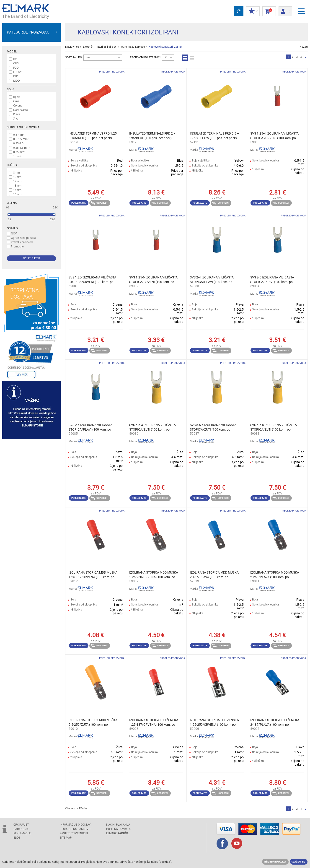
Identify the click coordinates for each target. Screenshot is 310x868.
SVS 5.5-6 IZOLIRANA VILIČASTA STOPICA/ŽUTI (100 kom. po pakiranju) (274, 427)
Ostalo (12, 228)
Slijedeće (305, 58)
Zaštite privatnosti (74, 833)
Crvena (18, 105)
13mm (17, 185)
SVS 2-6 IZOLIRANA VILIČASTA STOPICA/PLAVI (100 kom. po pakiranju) (90, 427)
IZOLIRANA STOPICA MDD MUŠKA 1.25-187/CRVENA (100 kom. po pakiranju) (93, 575)
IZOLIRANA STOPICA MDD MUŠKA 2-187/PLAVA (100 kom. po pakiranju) (214, 575)
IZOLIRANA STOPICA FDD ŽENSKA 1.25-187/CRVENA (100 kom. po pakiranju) (154, 722)
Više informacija (275, 862)
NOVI (14, 233)
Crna (16, 101)
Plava (17, 114)
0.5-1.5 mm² (21, 139)
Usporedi (99, 203)
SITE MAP (66, 838)
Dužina (12, 165)
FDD (16, 68)
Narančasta (21, 110)
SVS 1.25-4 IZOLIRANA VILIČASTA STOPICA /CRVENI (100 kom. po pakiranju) (274, 136)
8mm (17, 172)
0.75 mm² (19, 152)
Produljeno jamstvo (75, 829)
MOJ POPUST (253, 11)
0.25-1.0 (18, 143)
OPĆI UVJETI (21, 825)
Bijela (17, 97)
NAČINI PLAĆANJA (118, 825)
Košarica (269, 11)
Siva (16, 118)
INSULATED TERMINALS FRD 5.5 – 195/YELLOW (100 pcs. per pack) (214, 136)
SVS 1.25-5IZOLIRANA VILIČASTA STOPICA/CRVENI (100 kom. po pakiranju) (92, 280)
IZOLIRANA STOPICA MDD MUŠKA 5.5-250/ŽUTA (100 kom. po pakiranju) (93, 722)
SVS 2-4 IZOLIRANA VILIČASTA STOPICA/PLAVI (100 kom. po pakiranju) (212, 280)
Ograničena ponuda (23, 238)
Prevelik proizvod (22, 242)
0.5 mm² (18, 135)
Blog (17, 838)
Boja (10, 89)
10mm (17, 177)
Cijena (12, 203)
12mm (17, 181)
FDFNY (17, 72)
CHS (16, 63)
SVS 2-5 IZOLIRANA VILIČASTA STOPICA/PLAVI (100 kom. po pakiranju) (272, 280)
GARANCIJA (21, 829)
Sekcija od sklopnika (23, 127)
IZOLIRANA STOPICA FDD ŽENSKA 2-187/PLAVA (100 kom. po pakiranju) (275, 722)
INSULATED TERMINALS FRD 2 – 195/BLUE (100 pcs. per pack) (152, 136)
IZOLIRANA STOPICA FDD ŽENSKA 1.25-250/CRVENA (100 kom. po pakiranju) (214, 722)
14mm (17, 190)
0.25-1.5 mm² (22, 148)
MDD (17, 81)
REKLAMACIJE (22, 833)
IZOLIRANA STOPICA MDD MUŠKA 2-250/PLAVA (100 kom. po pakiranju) (275, 575)
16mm (17, 194)
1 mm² (17, 156)
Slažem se (298, 862)
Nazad (304, 47)
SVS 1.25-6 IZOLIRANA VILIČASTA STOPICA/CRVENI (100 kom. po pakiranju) (153, 280)
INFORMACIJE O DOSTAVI (76, 825)
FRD (16, 76)
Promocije (17, 246)
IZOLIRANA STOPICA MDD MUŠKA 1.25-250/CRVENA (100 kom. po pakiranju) (154, 575)
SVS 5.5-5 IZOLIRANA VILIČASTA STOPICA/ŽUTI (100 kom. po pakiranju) (213, 427)
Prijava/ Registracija (285, 10)
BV (15, 59)
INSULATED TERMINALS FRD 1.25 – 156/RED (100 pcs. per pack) (93, 136)
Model (12, 51)
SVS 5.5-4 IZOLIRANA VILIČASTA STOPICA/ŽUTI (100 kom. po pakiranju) (152, 427)
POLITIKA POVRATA (118, 829)
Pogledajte (79, 203)
